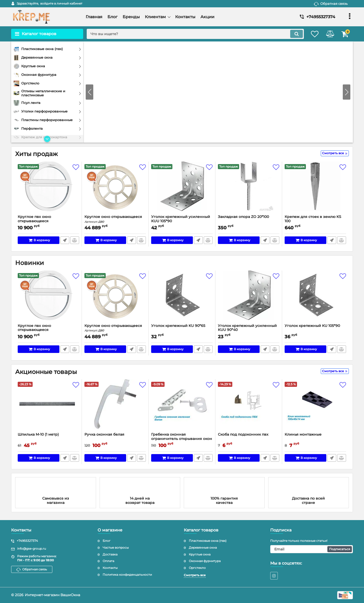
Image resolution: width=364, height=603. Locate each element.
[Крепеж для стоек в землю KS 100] (315, 189)
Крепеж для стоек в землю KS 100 (313, 219)
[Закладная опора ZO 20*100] (249, 189)
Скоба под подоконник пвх (243, 434)
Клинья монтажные (303, 434)
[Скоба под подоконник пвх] (249, 407)
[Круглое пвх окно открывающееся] (48, 189)
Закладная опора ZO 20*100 (243, 217)
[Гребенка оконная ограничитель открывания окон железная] (182, 407)
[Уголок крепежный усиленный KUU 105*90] (182, 189)
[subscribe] (312, 549)
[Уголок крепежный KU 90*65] (182, 298)
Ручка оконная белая (104, 434)
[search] (191, 34)
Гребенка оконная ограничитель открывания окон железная (182, 439)
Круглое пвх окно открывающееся (48, 221)
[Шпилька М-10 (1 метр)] (48, 407)
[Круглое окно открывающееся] (115, 189)
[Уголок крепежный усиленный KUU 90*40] (249, 298)
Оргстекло (197, 568)
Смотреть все (195, 575)
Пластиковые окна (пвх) (208, 541)
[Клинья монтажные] (315, 407)
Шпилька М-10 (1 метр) (38, 434)
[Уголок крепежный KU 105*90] (315, 298)
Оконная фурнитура (205, 561)
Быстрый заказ (65, 240)
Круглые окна (200, 554)
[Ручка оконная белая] (115, 407)
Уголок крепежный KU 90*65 (178, 326)
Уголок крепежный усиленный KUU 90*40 (247, 328)
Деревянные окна (203, 548)
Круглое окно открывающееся (115, 219)
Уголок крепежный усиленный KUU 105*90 (181, 219)
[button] (347, 92)
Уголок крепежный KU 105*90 (312, 326)
